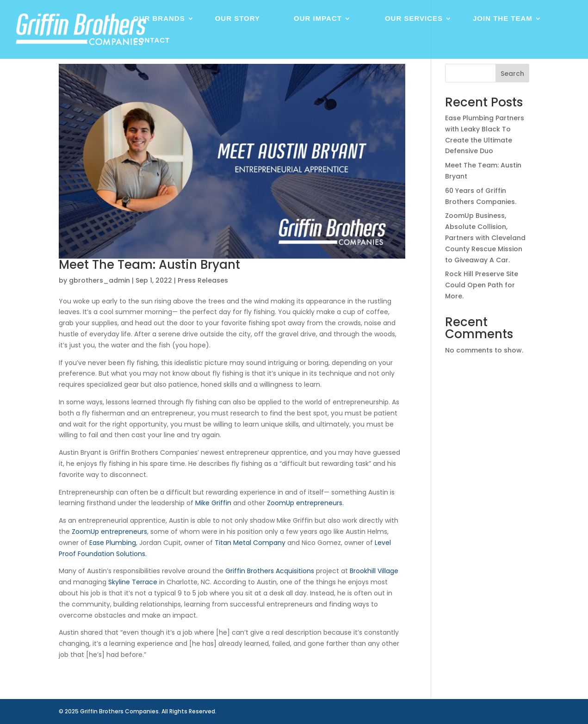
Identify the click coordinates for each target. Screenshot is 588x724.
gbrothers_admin (99, 280)
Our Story (238, 19)
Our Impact (318, 19)
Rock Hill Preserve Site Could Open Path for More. (482, 285)
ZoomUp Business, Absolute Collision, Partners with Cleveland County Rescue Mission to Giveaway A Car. (485, 238)
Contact (152, 40)
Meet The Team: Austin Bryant (149, 265)
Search (512, 74)
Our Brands (159, 19)
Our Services (414, 19)
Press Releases (203, 280)
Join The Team (503, 19)
